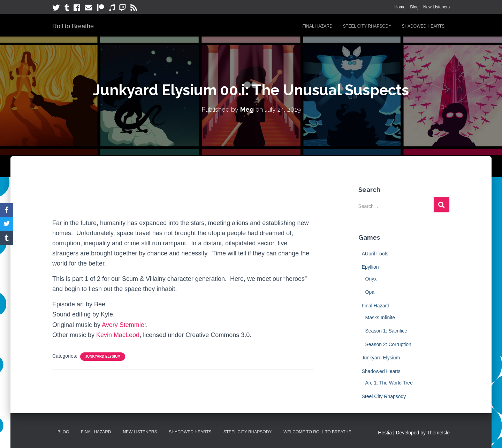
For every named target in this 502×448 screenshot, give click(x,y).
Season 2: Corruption (388, 344)
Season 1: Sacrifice (386, 331)
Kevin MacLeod (118, 335)
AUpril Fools (375, 254)
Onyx (371, 279)
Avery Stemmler (124, 325)
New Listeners (436, 7)
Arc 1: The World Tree (389, 383)
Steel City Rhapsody (367, 26)
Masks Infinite (380, 318)
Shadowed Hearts (423, 26)
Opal (371, 292)
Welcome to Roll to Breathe (317, 432)
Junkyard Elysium (103, 356)
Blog (414, 7)
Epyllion (370, 267)
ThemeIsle (438, 433)
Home (400, 7)
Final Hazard (318, 26)
